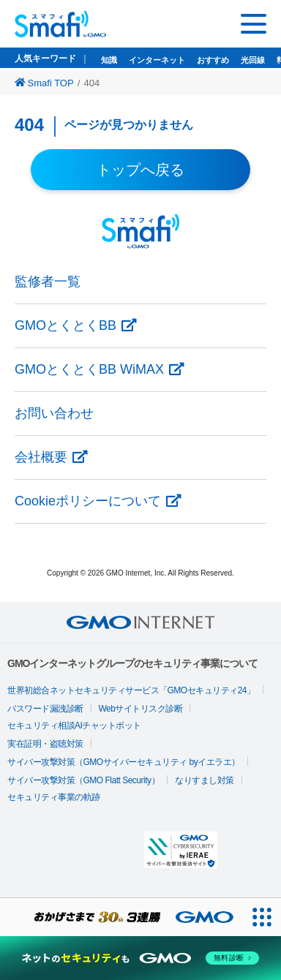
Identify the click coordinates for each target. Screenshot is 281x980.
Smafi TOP (44, 83)
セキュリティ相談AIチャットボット (74, 725)
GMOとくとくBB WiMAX (89, 369)
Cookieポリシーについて (88, 501)
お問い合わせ (54, 413)
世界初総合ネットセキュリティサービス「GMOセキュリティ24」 (131, 690)
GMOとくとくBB (65, 325)
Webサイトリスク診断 (141, 709)
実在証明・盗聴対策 (45, 744)
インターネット (157, 60)
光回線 (253, 60)
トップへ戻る (140, 170)
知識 (109, 60)
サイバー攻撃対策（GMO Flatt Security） (83, 780)
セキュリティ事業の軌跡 (54, 797)
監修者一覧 (48, 282)
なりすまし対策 (205, 780)
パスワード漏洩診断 (45, 709)
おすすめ (213, 60)
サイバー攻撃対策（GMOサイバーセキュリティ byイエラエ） (124, 762)
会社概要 (41, 457)
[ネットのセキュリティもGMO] (140, 958)
